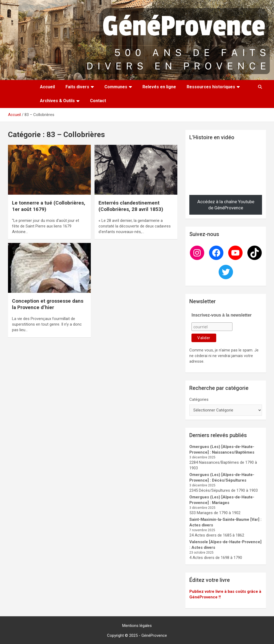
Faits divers (77, 87)
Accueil (47, 87)
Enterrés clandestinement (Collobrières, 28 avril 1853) (131, 206)
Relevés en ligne (159, 87)
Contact (98, 101)
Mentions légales (137, 626)
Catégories (199, 399)
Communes (116, 87)
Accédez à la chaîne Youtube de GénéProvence (226, 205)
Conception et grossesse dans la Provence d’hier (48, 304)
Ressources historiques (211, 87)
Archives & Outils (57, 101)
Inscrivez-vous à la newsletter (222, 315)
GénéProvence (154, 635)
